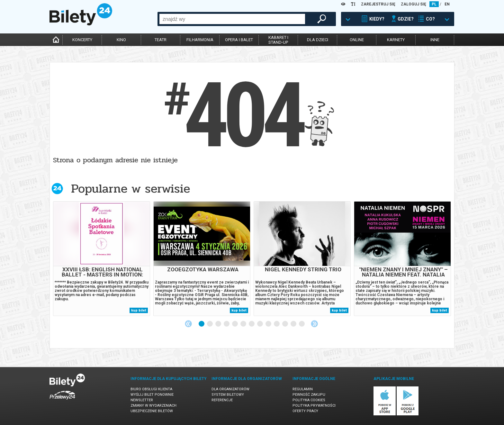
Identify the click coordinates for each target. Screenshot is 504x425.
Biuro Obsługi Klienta (151, 389)
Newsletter (142, 400)
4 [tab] (227, 324)
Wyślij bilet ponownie (152, 395)
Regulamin (303, 389)
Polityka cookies (309, 400)
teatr (161, 40)
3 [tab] (219, 324)
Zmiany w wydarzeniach (153, 406)
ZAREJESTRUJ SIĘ (378, 4)
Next (314, 324)
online (357, 40)
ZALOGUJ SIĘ (414, 4)
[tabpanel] (102, 259)
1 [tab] (202, 324)
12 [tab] (294, 324)
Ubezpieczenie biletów (152, 411)
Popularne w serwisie (130, 189)
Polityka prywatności (314, 406)
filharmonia (200, 40)
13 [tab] (302, 324)
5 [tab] (235, 324)
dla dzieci (318, 40)
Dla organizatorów (230, 389)
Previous (188, 324)
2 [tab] (210, 324)
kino (121, 40)
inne (435, 40)
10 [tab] (277, 324)
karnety (396, 40)
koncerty (82, 40)
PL (434, 4)
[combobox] (232, 19)
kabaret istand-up (278, 40)
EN (447, 4)
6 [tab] (244, 324)
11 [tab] (285, 324)
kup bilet (139, 310)
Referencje (222, 400)
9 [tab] (269, 324)
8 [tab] (260, 324)
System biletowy (228, 395)
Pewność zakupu (309, 395)
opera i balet (239, 40)
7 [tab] (252, 324)
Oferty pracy (305, 411)
